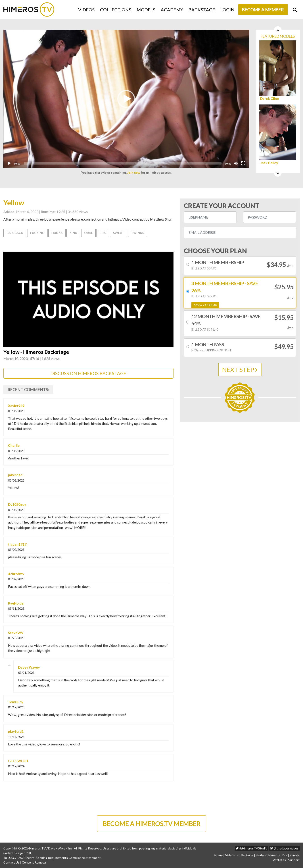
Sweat (119, 233)
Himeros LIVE (278, 855)
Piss (103, 233)
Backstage (202, 10)
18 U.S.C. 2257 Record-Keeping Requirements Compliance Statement (52, 858)
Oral (88, 233)
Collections (116, 10)
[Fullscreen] (243, 163)
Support (294, 860)
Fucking (37, 233)
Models (146, 10)
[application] (126, 99)
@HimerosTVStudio (252, 848)
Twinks (138, 233)
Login (227, 10)
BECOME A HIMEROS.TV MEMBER (152, 824)
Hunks (57, 233)
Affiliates (279, 860)
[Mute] (236, 163)
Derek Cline (270, 99)
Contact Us (11, 862)
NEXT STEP (240, 370)
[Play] (9, 163)
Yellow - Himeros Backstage (36, 352)
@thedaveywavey (284, 848)
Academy (172, 10)
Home (218, 855)
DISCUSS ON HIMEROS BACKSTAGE (88, 373)
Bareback (15, 233)
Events (295, 855)
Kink (73, 233)
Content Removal (34, 862)
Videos (86, 10)
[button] (126, 99)
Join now (134, 172)
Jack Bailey (269, 163)
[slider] (123, 163)
